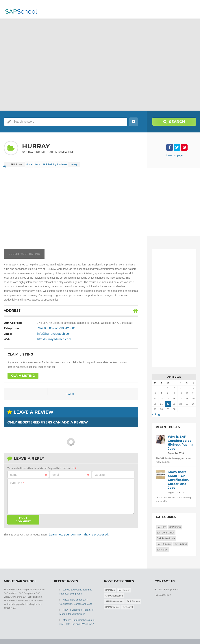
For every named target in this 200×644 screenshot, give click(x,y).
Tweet (70, 392)
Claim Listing (21, 373)
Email (71, 472)
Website (100, 472)
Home (31, 163)
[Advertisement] (100, 200)
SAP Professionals (166, 532)
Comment (17, 480)
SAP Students (164, 538)
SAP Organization (166, 527)
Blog (175, 635)
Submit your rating (24, 251)
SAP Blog (162, 521)
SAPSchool (163, 544)
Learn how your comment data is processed (74, 531)
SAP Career (175, 521)
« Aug (155, 411)
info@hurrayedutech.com (52, 331)
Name (28, 472)
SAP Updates (180, 538)
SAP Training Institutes (61, 163)
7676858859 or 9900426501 (53, 326)
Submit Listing (189, 635)
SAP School (30, 635)
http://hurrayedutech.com (52, 337)
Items (42, 163)
